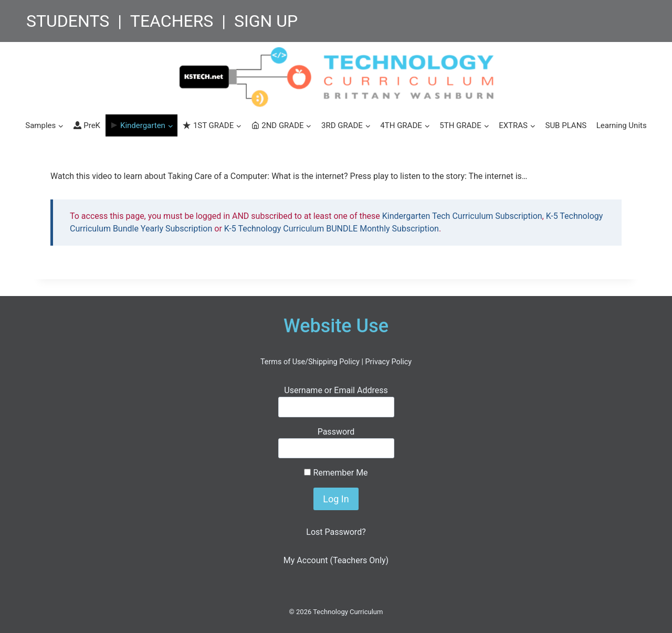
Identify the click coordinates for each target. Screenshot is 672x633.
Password (336, 432)
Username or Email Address (336, 390)
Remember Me (336, 473)
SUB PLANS (566, 125)
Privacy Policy (388, 362)
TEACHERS (172, 21)
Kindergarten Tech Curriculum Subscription (462, 216)
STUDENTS (68, 21)
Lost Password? (336, 532)
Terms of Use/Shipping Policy (310, 362)
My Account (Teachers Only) (336, 560)
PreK (87, 125)
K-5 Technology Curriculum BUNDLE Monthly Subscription (332, 229)
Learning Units (622, 125)
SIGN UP (266, 21)
